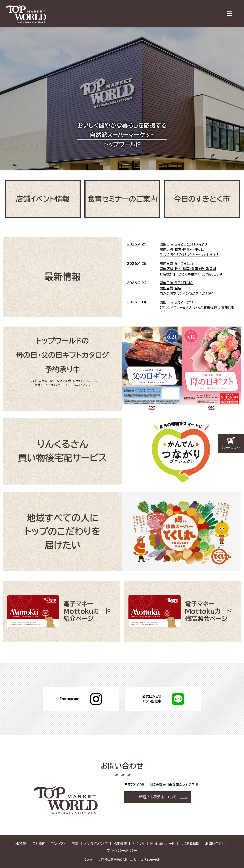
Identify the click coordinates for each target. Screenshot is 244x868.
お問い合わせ (215, 843)
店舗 (75, 843)
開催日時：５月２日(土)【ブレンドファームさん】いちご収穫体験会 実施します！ (197, 307)
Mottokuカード (162, 843)
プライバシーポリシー (122, 850)
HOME (21, 843)
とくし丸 (138, 843)
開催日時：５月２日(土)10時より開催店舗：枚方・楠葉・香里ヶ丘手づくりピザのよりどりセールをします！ (189, 249)
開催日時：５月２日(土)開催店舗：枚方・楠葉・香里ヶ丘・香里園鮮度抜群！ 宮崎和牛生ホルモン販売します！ (193, 269)
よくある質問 (190, 843)
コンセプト (58, 843)
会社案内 (39, 843)
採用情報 (120, 843)
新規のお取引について (158, 797)
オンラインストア (96, 843)
